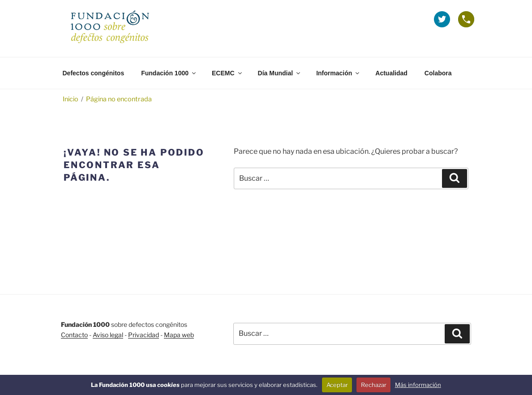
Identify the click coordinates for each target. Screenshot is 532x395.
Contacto (74, 335)
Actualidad (391, 73)
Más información (418, 385)
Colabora (438, 73)
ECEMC (227, 73)
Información (338, 73)
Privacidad (144, 335)
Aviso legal (108, 335)
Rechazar (374, 385)
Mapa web (179, 335)
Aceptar (337, 385)
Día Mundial (280, 73)
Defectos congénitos (94, 73)
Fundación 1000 (169, 73)
